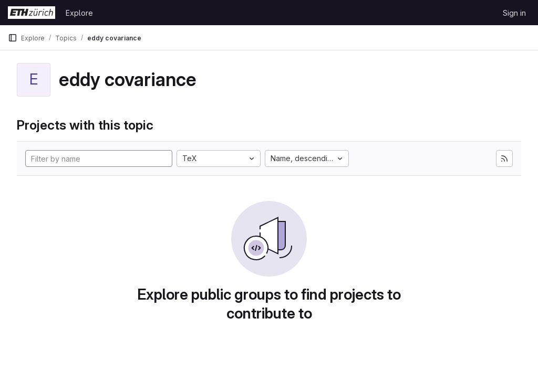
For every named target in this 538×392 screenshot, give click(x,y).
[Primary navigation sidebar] (13, 38)
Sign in (514, 13)
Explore (79, 13)
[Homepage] (32, 13)
